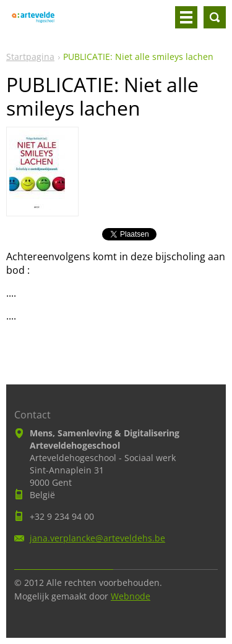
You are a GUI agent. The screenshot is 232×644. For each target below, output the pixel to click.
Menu (186, 17)
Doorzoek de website (215, 17)
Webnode (131, 596)
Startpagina (30, 57)
